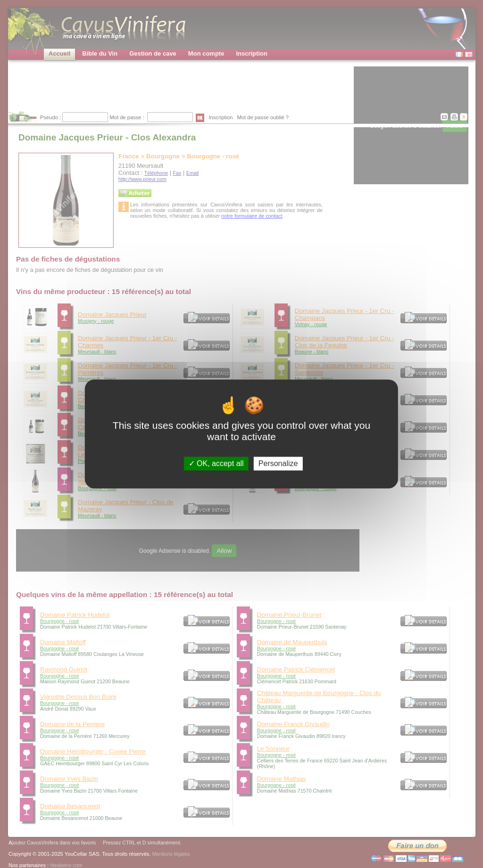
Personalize (278, 463)
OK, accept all (216, 463)
